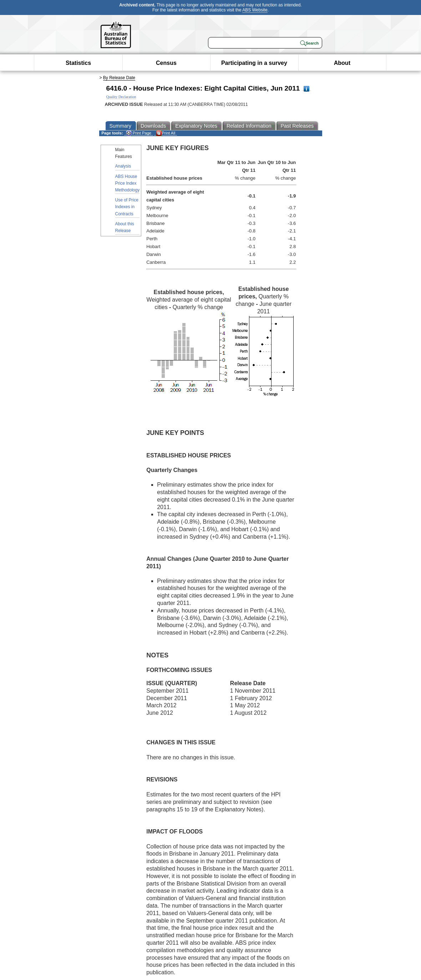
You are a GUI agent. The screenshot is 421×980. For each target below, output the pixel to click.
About (342, 63)
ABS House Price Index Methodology (128, 183)
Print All (166, 133)
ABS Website (255, 10)
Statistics (78, 63)
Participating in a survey (254, 63)
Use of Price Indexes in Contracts (127, 207)
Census (166, 63)
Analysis (123, 166)
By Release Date (119, 78)
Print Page (139, 133)
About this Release (125, 227)
